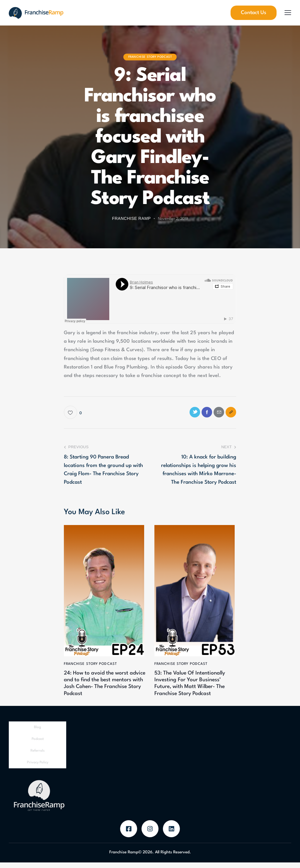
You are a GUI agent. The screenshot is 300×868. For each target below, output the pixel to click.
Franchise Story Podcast (150, 57)
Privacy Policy (38, 768)
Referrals (37, 757)
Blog (37, 733)
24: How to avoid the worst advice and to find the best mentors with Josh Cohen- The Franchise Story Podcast (102, 687)
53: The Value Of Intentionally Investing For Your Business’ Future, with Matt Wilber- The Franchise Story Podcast (195, 687)
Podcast (38, 745)
